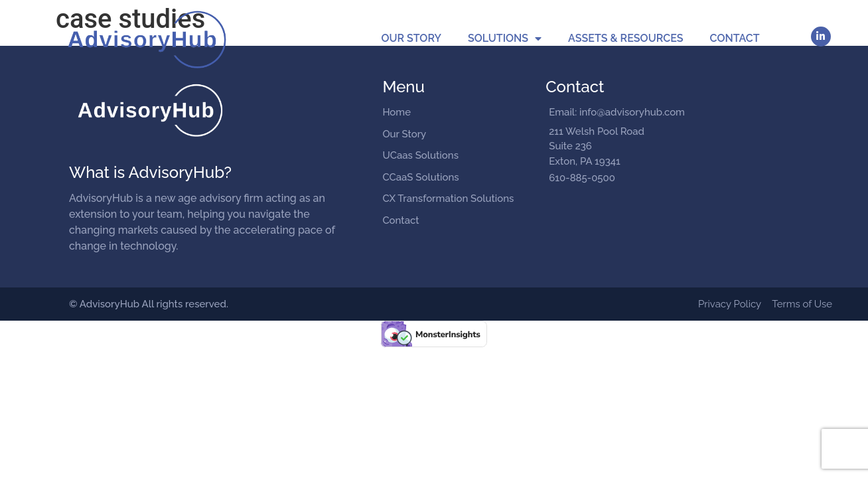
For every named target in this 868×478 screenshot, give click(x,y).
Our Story (411, 38)
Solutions (505, 39)
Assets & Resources (626, 38)
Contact (735, 38)
